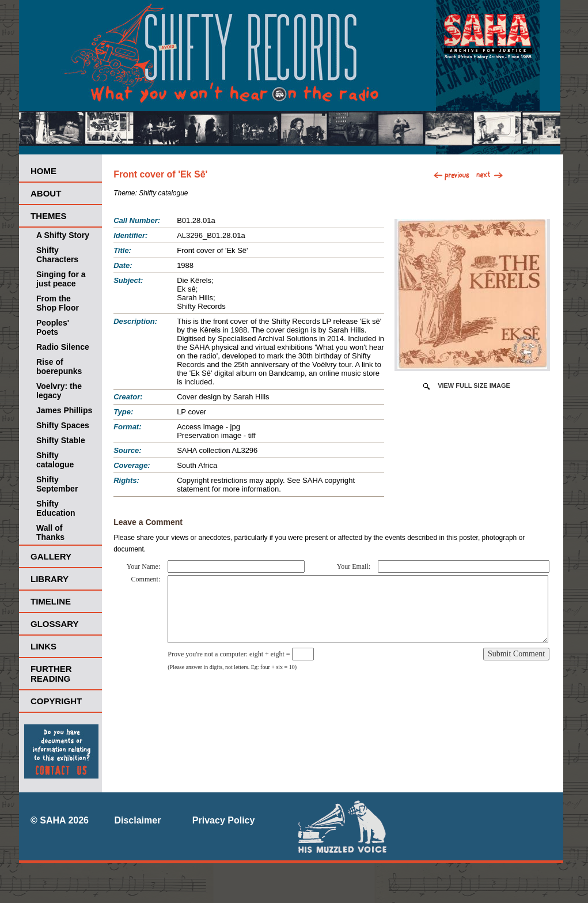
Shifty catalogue (55, 460)
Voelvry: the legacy (59, 391)
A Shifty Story (63, 235)
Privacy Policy (224, 820)
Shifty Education (56, 508)
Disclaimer (137, 820)
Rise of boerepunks (59, 367)
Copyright (56, 701)
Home (43, 171)
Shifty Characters (57, 255)
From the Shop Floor (58, 303)
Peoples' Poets (53, 327)
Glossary (55, 624)
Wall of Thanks (50, 532)
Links (43, 646)
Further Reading (51, 674)
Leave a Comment (148, 522)
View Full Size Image (474, 386)
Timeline (51, 601)
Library (50, 579)
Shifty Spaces (63, 425)
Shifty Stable (61, 440)
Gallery (51, 556)
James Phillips (64, 410)
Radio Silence (63, 347)
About (46, 193)
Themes (49, 216)
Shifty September (57, 484)
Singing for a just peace (61, 279)
